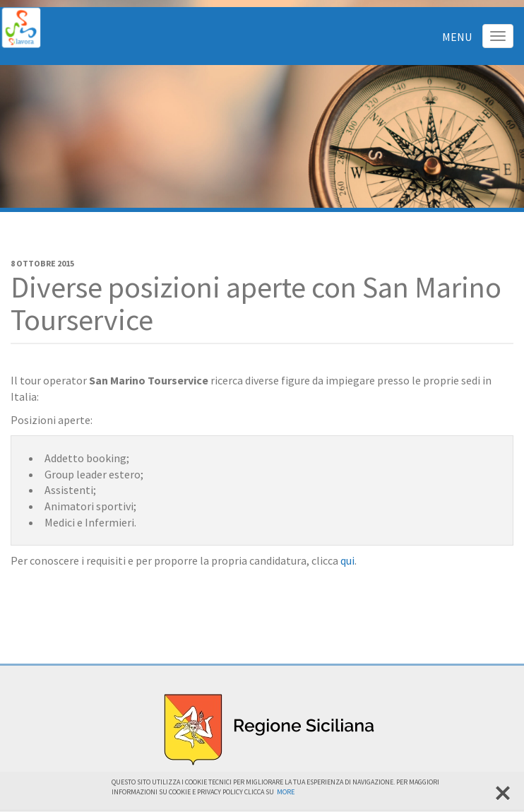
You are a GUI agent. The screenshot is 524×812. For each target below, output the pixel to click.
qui (347, 560)
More (286, 792)
